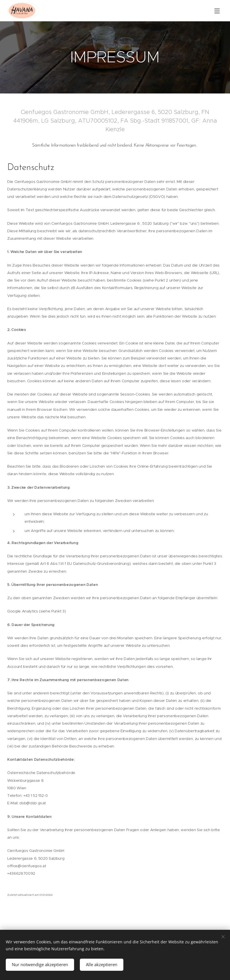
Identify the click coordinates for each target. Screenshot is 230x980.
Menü (217, 11)
